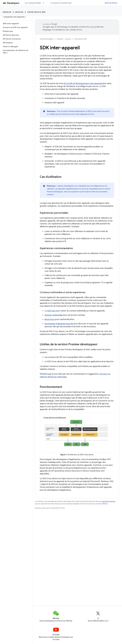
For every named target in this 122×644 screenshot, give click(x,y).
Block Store (50, 319)
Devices (19, 12)
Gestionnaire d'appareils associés (59, 324)
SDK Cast (51, 311)
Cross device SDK (36, 12)
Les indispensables (33, 3)
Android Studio (111, 3)
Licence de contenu (108, 501)
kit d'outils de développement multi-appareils (83, 84)
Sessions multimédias (54, 315)
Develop (7, 12)
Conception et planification (62, 3)
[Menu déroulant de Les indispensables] (44, 3)
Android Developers (47, 39)
